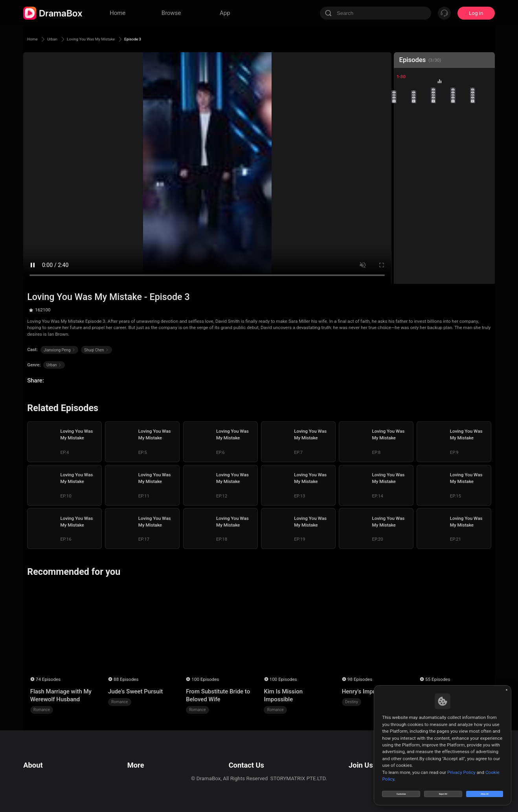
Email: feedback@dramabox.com (245, 756)
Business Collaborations (234, 766)
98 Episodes (360, 679)
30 (484, 191)
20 (484, 152)
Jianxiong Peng (59, 350)
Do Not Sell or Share (46, 786)
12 (425, 133)
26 (405, 191)
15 (484, 133)
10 (484, 113)
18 (444, 152)
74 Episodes (48, 679)
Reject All (443, 790)
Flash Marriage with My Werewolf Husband (61, 695)
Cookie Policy (39, 776)
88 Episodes (126, 679)
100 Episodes (205, 679)
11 (405, 133)
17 (425, 152)
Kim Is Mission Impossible (283, 695)
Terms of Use (39, 756)
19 (464, 152)
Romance (42, 710)
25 (484, 172)
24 (464, 172)
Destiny (352, 702)
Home (35, 39)
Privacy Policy (39, 766)
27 (425, 191)
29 (464, 191)
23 (444, 172)
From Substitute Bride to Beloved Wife (218, 695)
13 (444, 133)
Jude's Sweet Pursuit (135, 691)
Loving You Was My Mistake (116, 39)
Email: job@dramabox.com (370, 756)
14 (464, 133)
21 (405, 172)
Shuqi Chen (96, 350)
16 (405, 152)
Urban (61, 39)
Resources (138, 756)
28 (444, 191)
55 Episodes (438, 679)
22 (425, 172)
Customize (401, 790)
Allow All (485, 790)
